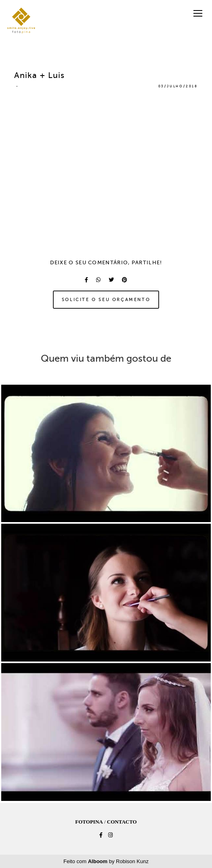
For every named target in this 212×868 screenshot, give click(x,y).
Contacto (122, 822)
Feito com (106, 861)
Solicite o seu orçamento (106, 299)
